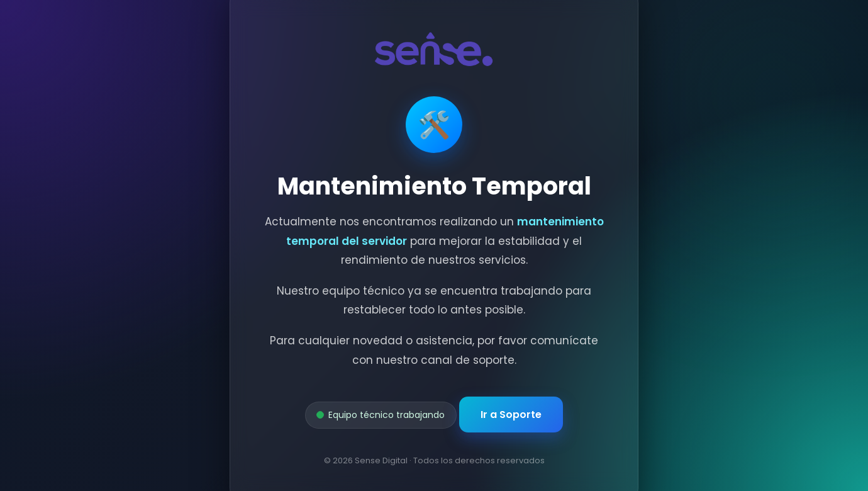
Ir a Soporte (511, 415)
